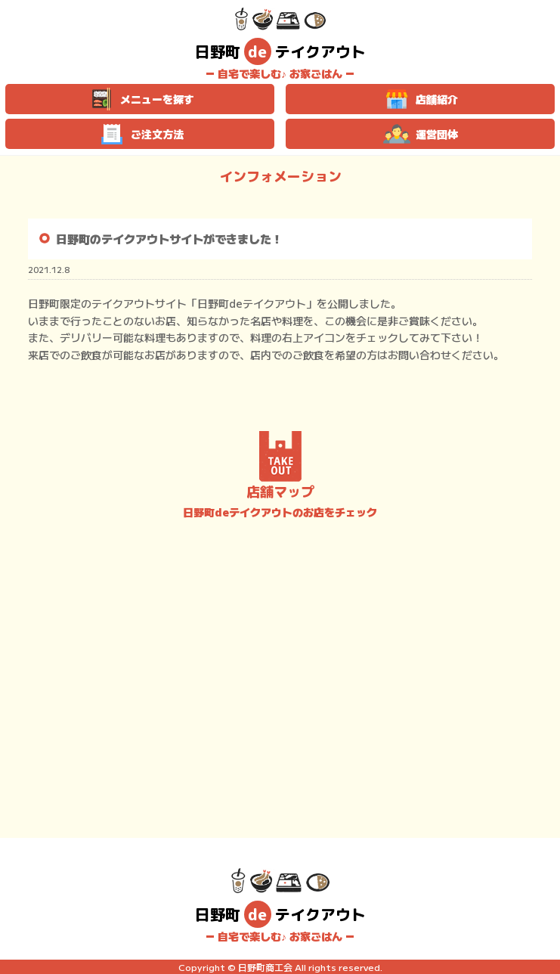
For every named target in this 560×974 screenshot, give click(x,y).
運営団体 (420, 134)
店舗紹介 (420, 99)
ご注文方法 (140, 134)
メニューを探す (140, 99)
